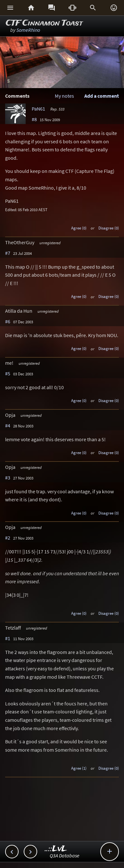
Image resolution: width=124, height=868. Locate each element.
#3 (8, 478)
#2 (8, 538)
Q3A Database (65, 855)
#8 (34, 119)
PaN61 (38, 109)
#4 (8, 425)
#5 (8, 373)
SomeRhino (28, 30)
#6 (8, 321)
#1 (8, 638)
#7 (8, 253)
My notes (64, 96)
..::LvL (56, 849)
